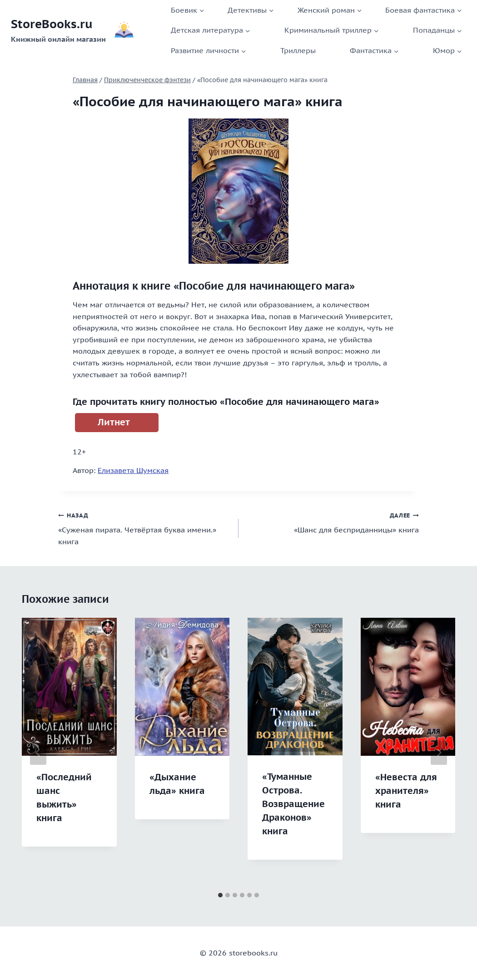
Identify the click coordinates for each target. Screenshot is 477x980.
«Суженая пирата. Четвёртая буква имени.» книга (145, 528)
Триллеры (298, 50)
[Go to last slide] (38, 753)
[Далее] (439, 753)
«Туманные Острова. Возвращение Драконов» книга (293, 804)
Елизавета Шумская (133, 470)
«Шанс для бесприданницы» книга (332, 522)
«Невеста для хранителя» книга (406, 791)
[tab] (220, 895)
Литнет (114, 422)
